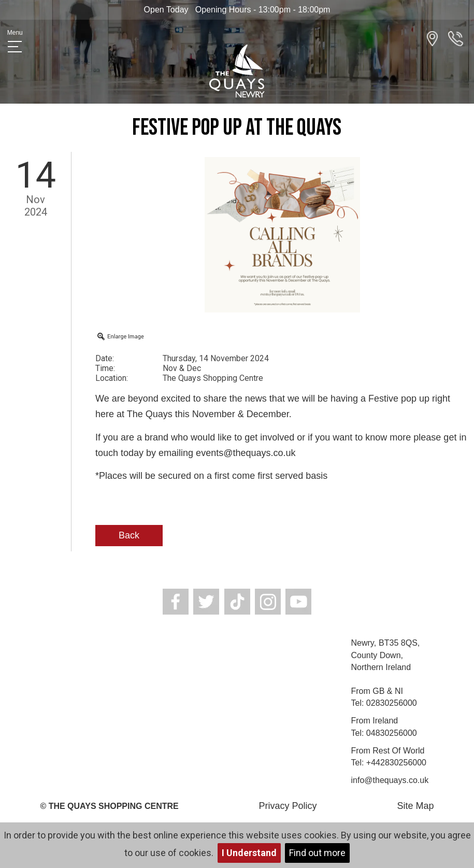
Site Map (415, 806)
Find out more (317, 853)
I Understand (249, 853)
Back (129, 535)
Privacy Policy (288, 806)
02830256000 (392, 703)
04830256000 (392, 733)
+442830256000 (396, 763)
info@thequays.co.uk (390, 780)
